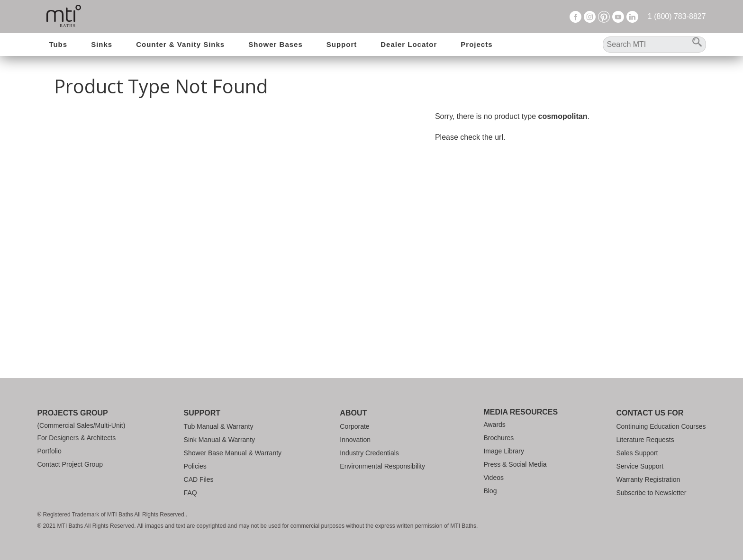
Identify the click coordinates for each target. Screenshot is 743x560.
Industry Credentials (369, 453)
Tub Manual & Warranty (219, 426)
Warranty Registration (648, 479)
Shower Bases (276, 44)
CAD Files (199, 479)
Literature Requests (645, 440)
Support (342, 44)
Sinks (102, 44)
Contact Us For (650, 413)
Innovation (355, 440)
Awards (494, 425)
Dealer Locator (409, 44)
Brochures (498, 438)
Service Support (640, 466)
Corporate (354, 426)
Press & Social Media (515, 464)
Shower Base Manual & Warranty (233, 453)
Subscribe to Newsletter (651, 493)
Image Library (504, 451)
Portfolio (49, 451)
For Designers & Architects (76, 438)
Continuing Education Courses (661, 426)
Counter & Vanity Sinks (180, 44)
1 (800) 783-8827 (677, 16)
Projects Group (72, 413)
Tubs (58, 44)
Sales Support (637, 453)
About (353, 413)
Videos (494, 478)
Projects (476, 44)
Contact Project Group (70, 464)
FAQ (190, 493)
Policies (195, 466)
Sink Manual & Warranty (219, 440)
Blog (490, 491)
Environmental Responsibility (382, 466)
